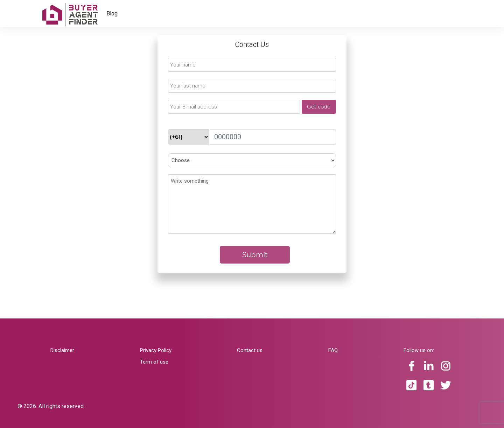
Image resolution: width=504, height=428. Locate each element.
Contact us (250, 350)
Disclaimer (62, 350)
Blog (112, 13)
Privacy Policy (156, 350)
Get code (319, 107)
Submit (255, 255)
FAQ (333, 350)
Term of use (154, 362)
